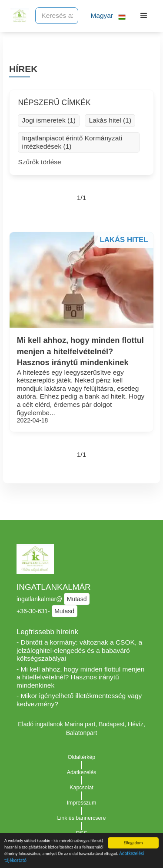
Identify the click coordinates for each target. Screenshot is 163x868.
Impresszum (82, 803)
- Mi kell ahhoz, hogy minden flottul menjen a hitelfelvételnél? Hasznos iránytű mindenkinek (80, 677)
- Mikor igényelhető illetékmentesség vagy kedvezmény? (79, 700)
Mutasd (77, 599)
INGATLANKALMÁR (54, 587)
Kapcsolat (81, 788)
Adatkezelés (82, 772)
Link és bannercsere (82, 818)
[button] (105, 16)
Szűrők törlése (39, 162)
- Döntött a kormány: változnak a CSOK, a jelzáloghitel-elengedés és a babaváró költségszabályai (79, 650)
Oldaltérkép (82, 757)
